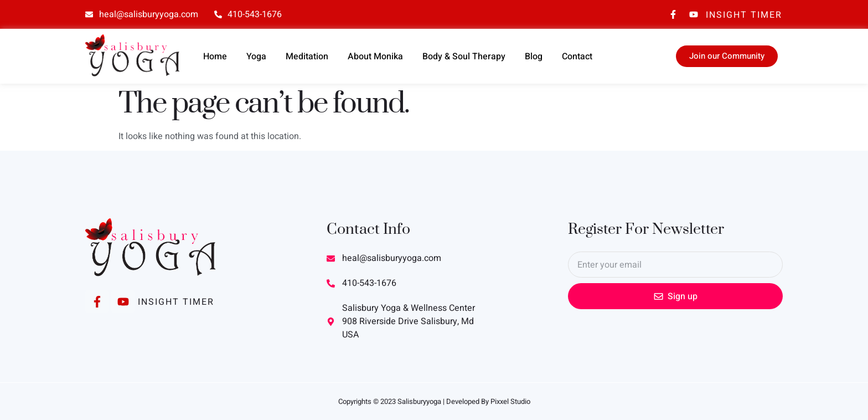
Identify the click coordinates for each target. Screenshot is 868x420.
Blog (534, 57)
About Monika (375, 57)
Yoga (256, 57)
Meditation (307, 57)
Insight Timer (744, 15)
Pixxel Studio (510, 401)
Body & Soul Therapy (464, 57)
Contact (577, 57)
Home (215, 57)
